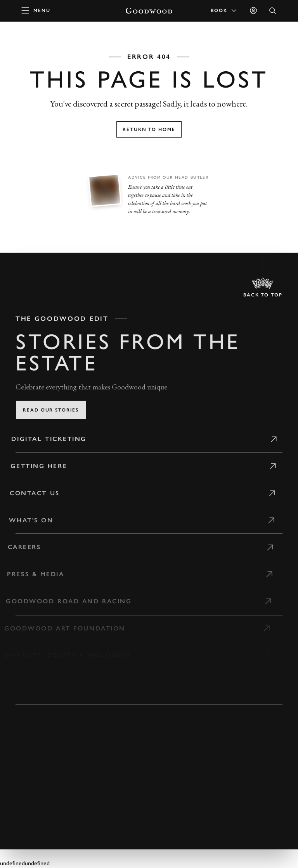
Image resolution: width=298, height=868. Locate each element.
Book (224, 10)
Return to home (149, 129)
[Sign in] (253, 10)
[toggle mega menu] (36, 10)
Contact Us (31, 493)
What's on (27, 520)
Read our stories (51, 410)
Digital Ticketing (46, 439)
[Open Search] (273, 11)
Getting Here (35, 466)
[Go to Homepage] (149, 11)
